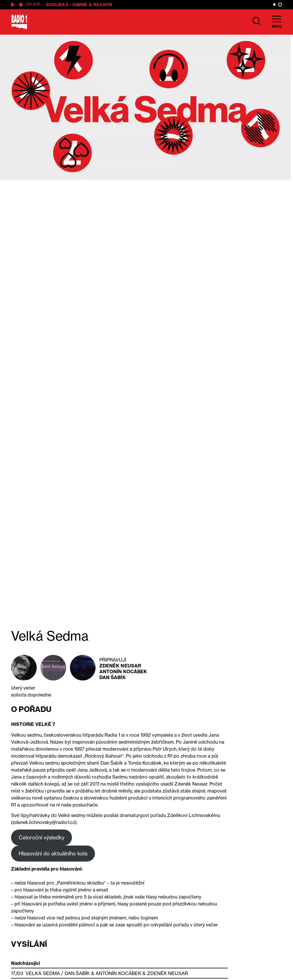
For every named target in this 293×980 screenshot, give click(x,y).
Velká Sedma (43, 973)
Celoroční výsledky (42, 837)
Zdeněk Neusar (120, 666)
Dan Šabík (113, 677)
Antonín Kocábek (123, 671)
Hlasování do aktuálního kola (53, 853)
